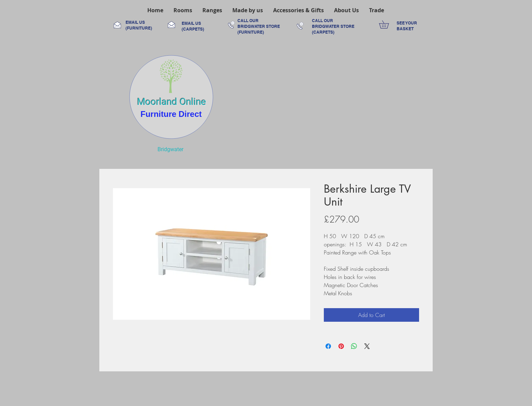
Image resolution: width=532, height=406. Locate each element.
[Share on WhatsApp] (354, 346)
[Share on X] (367, 346)
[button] (183, 10)
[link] (388, 24)
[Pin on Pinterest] (341, 346)
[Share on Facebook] (328, 346)
